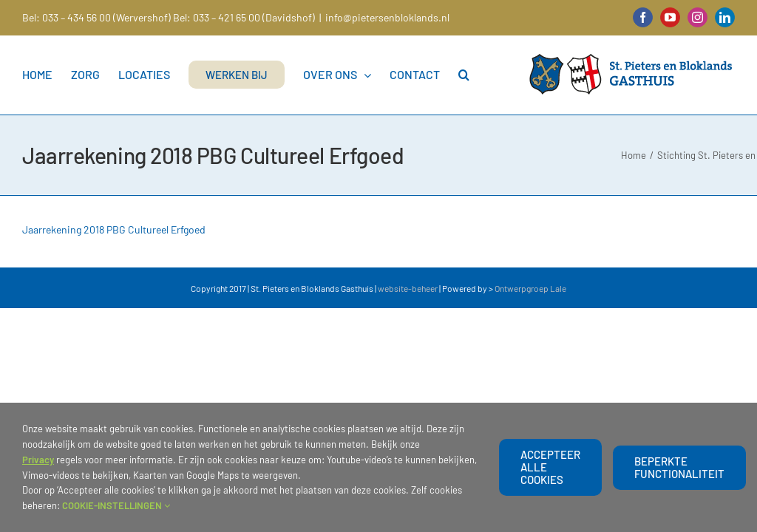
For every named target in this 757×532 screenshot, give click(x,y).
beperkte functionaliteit (679, 467)
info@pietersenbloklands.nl (387, 17)
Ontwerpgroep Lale (530, 288)
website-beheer (408, 288)
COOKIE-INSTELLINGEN (116, 505)
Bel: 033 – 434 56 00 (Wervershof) (96, 17)
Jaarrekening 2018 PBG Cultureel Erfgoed (114, 229)
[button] (464, 75)
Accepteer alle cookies (550, 467)
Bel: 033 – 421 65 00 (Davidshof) (244, 17)
